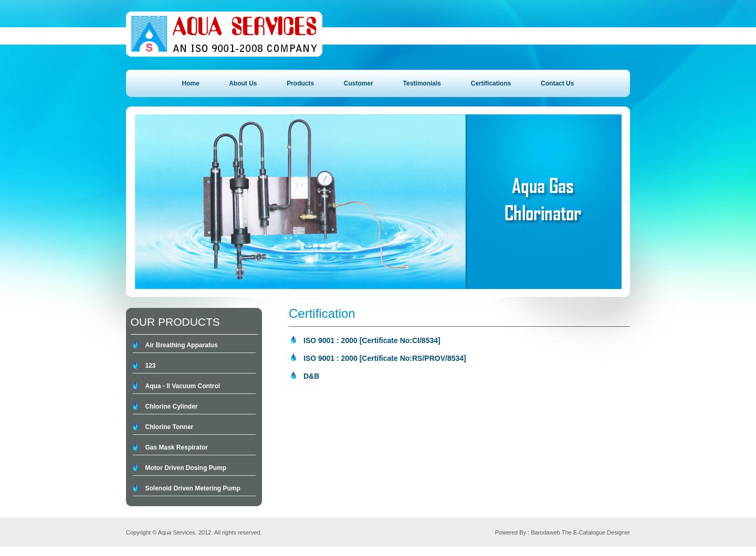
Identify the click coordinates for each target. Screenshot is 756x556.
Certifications (491, 83)
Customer (359, 83)
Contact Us (557, 83)
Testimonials (422, 83)
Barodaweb (545, 532)
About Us (243, 83)
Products (300, 83)
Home (191, 83)
